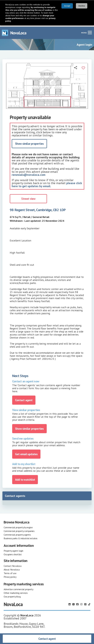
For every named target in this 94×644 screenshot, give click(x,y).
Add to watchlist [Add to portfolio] (25, 478)
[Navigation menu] (90, 31)
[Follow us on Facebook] (77, 603)
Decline (82, 6)
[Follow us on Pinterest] (85, 603)
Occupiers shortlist (13, 553)
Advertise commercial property (18, 588)
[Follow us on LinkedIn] (70, 603)
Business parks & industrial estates (21, 537)
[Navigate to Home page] (14, 31)
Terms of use (10, 572)
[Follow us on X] (73, 603)
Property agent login (13, 549)
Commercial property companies (19, 530)
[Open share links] (76, 66)
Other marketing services (16, 592)
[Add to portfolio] (83, 66)
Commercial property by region (18, 526)
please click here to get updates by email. (47, 183)
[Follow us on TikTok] (89, 603)
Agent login (84, 43)
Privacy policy (10, 575)
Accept (67, 6)
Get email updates (26, 453)
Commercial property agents (17, 533)
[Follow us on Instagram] (81, 603)
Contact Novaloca (13, 565)
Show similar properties (29, 142)
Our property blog (12, 595)
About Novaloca (12, 568)
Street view (28, 197)
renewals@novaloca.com (29, 174)
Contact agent (47, 639)
